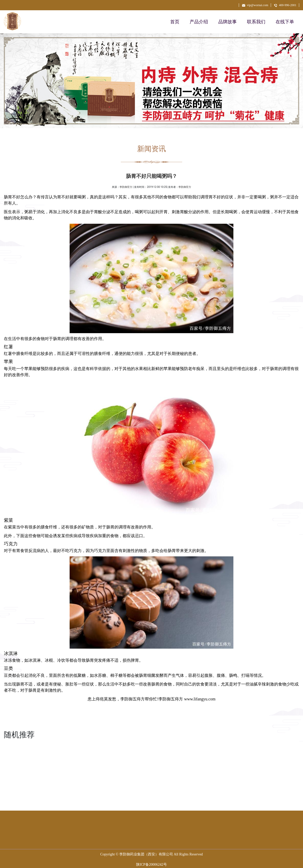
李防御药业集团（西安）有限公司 (146, 854)
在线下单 (285, 22)
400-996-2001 (285, 5)
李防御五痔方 (133, 699)
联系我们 (256, 22)
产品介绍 (199, 22)
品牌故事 (228, 22)
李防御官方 (126, 187)
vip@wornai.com (255, 5)
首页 (175, 22)
